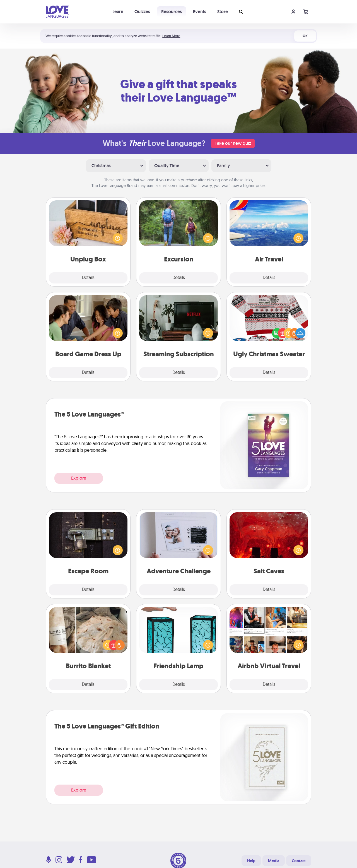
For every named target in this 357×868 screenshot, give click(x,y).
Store (223, 12)
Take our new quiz (233, 143)
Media (274, 861)
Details (88, 278)
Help (251, 861)
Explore (79, 478)
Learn (118, 12)
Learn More (171, 36)
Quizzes (142, 12)
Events (200, 12)
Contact (299, 861)
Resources (172, 12)
